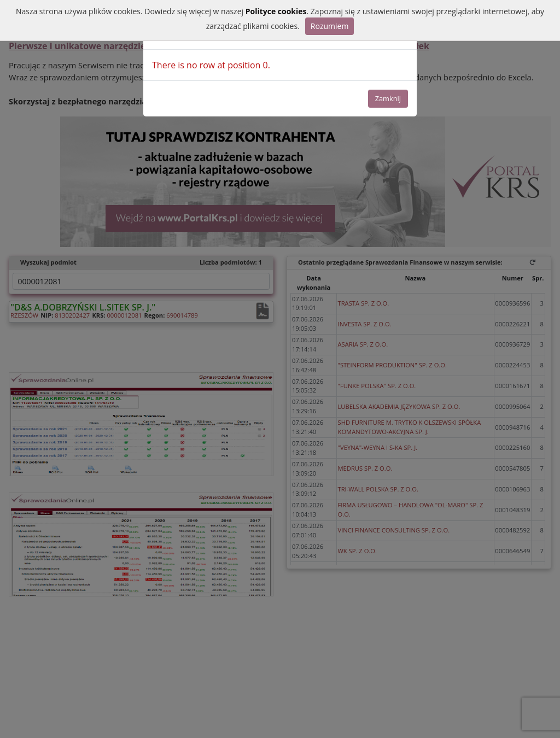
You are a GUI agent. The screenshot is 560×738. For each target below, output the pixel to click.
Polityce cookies (276, 11)
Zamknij (388, 98)
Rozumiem (330, 26)
